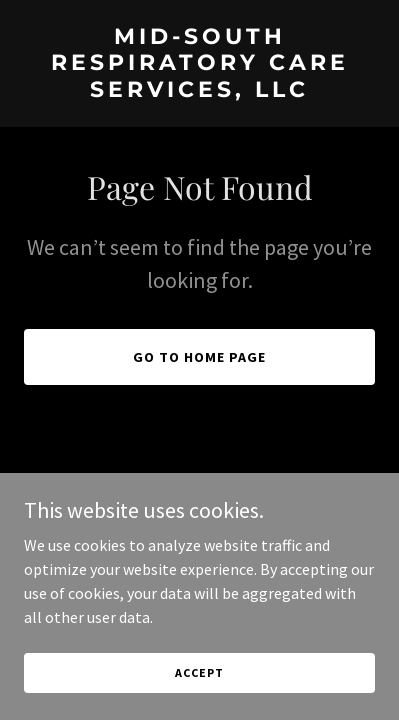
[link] (199, 91)
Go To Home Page (199, 357)
